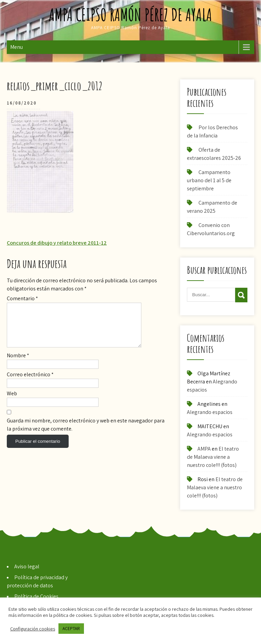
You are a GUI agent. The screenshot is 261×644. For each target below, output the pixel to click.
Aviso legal (27, 566)
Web (12, 402)
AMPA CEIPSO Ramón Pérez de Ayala (130, 14)
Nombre (18, 364)
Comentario (22, 298)
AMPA (204, 449)
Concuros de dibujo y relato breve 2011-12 (57, 243)
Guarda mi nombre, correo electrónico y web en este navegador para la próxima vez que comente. (86, 433)
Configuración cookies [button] (33, 629)
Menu (16, 47)
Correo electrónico (30, 383)
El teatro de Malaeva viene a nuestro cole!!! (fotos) (213, 457)
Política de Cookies (36, 596)
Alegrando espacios (210, 412)
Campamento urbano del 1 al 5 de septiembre (209, 180)
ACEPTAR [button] (71, 629)
